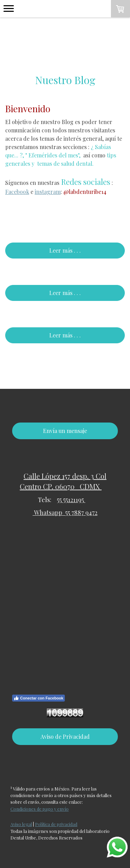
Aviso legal (21, 824)
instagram (48, 192)
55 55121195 (71, 500)
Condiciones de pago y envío (40, 809)
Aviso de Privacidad (65, 736)
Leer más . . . (65, 250)
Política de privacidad (56, 824)
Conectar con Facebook (38, 698)
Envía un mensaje (65, 431)
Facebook (17, 192)
